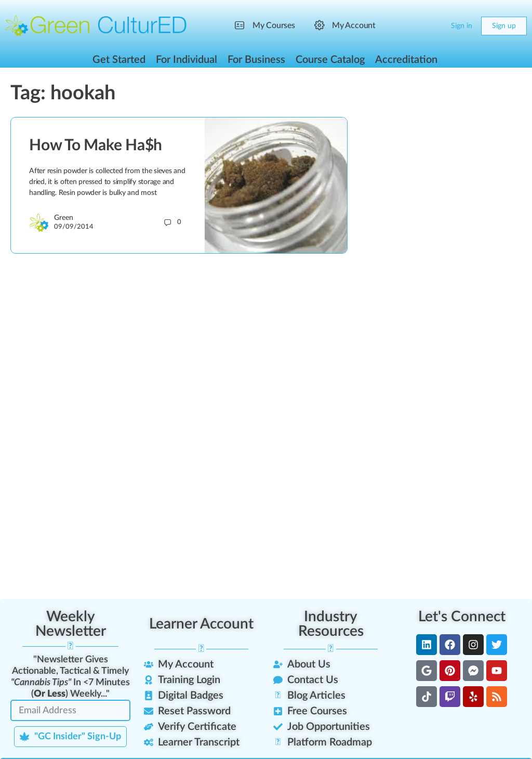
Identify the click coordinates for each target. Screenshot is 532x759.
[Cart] (434, 26)
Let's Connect (462, 617)
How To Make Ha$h (96, 146)
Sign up (504, 26)
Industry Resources (331, 624)
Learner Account (201, 624)
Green (64, 218)
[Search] (414, 26)
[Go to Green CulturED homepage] (96, 25)
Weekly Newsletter (71, 624)
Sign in (462, 26)
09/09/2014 (74, 227)
